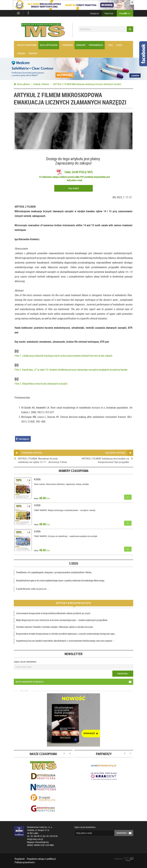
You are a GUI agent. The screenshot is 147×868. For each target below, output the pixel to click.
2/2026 (37, 531)
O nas (119, 45)
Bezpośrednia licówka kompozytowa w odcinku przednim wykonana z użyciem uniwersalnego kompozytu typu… (66, 634)
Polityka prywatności (25, 862)
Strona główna (22, 84)
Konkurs (81, 45)
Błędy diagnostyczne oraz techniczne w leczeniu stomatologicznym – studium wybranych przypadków (62, 620)
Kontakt (33, 53)
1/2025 (73, 563)
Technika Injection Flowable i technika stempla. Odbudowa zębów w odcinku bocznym (54, 627)
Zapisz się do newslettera (25, 662)
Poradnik (67, 45)
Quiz (110, 45)
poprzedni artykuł (29, 453)
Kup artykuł (73, 188)
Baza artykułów (49, 45)
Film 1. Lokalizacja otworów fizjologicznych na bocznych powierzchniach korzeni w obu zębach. (64, 356)
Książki (20, 53)
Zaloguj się (94, 13)
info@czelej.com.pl (35, 839)
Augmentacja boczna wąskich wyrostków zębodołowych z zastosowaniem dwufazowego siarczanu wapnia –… (66, 641)
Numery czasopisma (74, 471)
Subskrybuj (123, 674)
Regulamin (20, 859)
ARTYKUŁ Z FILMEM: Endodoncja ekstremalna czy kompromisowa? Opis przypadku (105, 460)
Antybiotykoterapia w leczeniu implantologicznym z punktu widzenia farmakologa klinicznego (60, 580)
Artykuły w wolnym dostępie (73, 603)
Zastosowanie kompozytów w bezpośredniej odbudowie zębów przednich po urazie (53, 613)
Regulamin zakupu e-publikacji (41, 859)
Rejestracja (109, 13)
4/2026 (37, 479)
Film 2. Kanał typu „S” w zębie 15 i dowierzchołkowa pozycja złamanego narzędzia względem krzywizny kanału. (71, 370)
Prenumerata (96, 45)
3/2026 (37, 505)
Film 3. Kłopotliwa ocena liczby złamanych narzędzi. (41, 384)
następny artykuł (118, 453)
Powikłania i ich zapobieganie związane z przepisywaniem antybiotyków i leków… (54, 572)
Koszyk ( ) (125, 13)
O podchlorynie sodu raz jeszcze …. (33, 589)
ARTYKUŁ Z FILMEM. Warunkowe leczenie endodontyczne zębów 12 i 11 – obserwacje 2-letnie (42, 460)
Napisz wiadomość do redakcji (74, 682)
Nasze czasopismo (26, 45)
